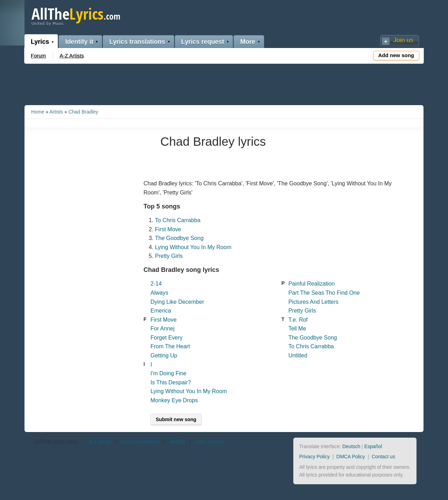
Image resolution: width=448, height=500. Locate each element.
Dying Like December (177, 302)
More (248, 42)
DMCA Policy (351, 457)
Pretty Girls (169, 256)
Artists (56, 112)
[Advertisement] (224, 83)
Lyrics (40, 42)
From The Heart (170, 346)
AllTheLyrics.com (56, 442)
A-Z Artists (72, 56)
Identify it (79, 42)
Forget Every (167, 338)
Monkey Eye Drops (174, 400)
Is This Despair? (171, 382)
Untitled (298, 355)
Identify (177, 442)
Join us (403, 40)
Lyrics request (203, 42)
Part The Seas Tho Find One (324, 293)
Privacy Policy (314, 457)
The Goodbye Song (179, 238)
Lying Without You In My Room (193, 247)
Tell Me (297, 328)
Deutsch (351, 446)
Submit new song (176, 419)
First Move (168, 229)
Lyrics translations (137, 42)
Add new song (396, 55)
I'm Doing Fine (169, 373)
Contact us (383, 457)
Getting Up (164, 355)
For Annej (162, 328)
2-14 (156, 284)
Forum (38, 56)
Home (38, 112)
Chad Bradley (83, 112)
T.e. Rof (298, 320)
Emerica (161, 311)
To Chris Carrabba (178, 220)
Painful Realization (312, 284)
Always (159, 293)
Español (373, 446)
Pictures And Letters (313, 302)
